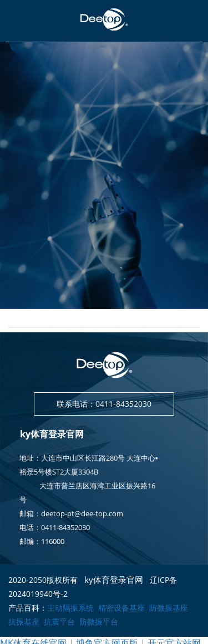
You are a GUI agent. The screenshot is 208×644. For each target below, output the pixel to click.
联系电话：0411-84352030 (104, 404)
